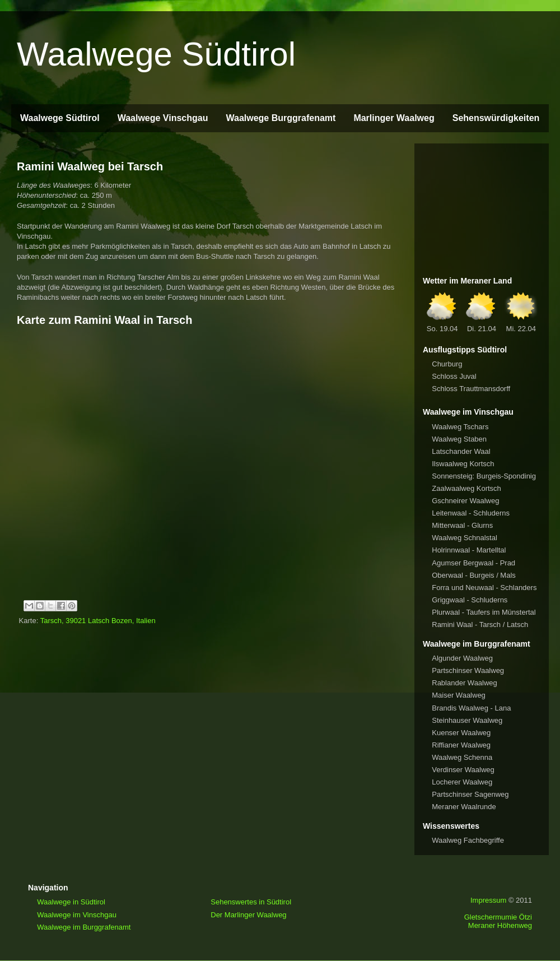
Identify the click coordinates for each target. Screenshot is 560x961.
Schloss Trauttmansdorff (471, 389)
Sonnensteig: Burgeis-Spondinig (484, 476)
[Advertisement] (482, 208)
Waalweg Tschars (460, 427)
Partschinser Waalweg (468, 670)
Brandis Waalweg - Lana (471, 708)
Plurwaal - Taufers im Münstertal (484, 612)
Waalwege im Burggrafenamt (84, 927)
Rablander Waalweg (465, 683)
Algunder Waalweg (462, 658)
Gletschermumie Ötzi (498, 917)
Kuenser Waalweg (461, 733)
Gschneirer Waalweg (465, 501)
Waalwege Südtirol (156, 54)
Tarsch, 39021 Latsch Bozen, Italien (98, 621)
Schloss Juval (454, 376)
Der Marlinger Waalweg (248, 915)
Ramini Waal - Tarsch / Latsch (480, 625)
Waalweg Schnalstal (465, 538)
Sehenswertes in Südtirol (251, 902)
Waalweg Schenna (462, 757)
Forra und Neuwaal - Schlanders (484, 588)
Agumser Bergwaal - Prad (473, 563)
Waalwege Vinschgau (163, 118)
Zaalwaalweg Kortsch (466, 488)
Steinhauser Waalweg (467, 720)
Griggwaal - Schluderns (470, 600)
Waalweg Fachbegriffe (468, 840)
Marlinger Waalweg (394, 118)
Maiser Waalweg (459, 695)
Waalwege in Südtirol (71, 902)
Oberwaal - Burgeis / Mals (474, 575)
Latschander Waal (461, 451)
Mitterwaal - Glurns (462, 525)
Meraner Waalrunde (464, 807)
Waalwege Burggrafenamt (281, 118)
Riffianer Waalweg (461, 745)
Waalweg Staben (459, 439)
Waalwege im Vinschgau (77, 915)
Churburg (447, 364)
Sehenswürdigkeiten (496, 118)
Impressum (488, 900)
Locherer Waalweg (462, 782)
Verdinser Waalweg (463, 770)
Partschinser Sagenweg (470, 794)
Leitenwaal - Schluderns (471, 513)
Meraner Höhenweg (500, 925)
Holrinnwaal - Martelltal (469, 550)
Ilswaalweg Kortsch (463, 464)
